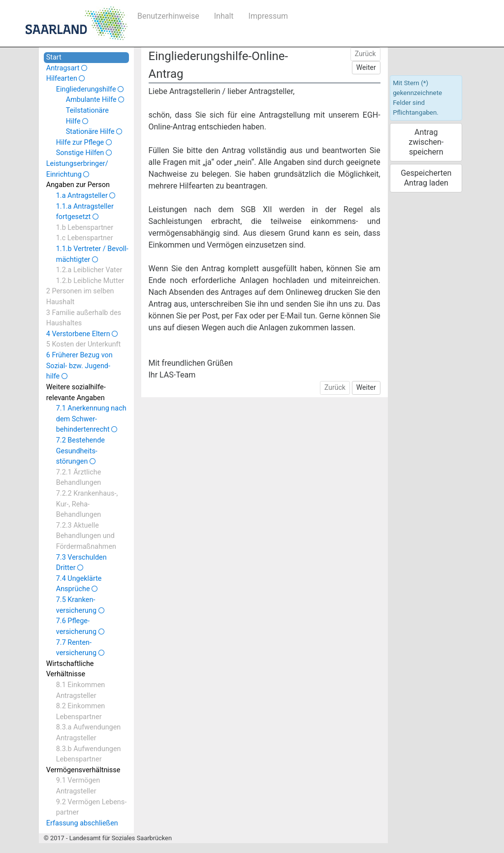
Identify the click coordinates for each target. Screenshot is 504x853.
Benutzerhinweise (168, 16)
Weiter (366, 67)
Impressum (268, 16)
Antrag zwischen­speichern (426, 142)
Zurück (365, 54)
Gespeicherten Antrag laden (426, 178)
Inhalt (224, 16)
